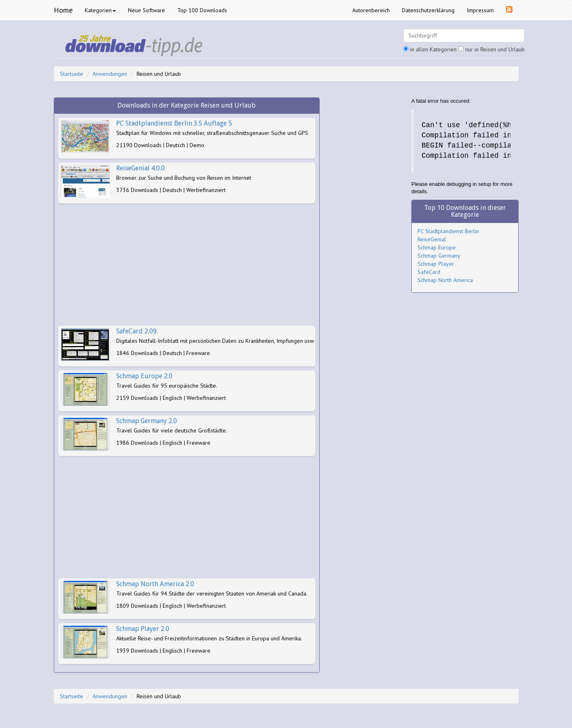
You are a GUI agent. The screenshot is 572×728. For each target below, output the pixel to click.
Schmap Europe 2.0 (144, 376)
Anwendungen (110, 74)
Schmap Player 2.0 (143, 629)
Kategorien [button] (100, 10)
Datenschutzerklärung (428, 10)
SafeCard (429, 272)
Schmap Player (436, 264)
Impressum (480, 10)
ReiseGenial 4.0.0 (140, 168)
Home (63, 10)
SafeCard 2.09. (137, 331)
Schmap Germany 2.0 (147, 421)
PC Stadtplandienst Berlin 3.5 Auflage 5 (174, 123)
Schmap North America (445, 280)
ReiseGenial (432, 239)
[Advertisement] (187, 265)
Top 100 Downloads (202, 10)
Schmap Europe (437, 247)
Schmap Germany (439, 256)
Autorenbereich (371, 10)
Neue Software (147, 10)
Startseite (72, 74)
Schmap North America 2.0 (155, 584)
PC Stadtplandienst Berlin (448, 231)
